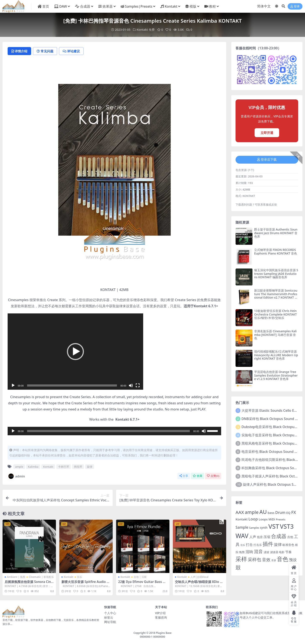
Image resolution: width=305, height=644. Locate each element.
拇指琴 (78, 467)
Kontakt (142, 30)
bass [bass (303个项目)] (271, 513)
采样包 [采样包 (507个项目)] (254, 559)
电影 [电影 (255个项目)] (282, 552)
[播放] (13, 385)
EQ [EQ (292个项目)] (288, 513)
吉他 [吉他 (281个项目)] (290, 537)
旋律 (90, 467)
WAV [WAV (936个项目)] (242, 536)
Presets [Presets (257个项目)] (281, 519)
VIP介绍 (160, 613)
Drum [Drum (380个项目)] (280, 512)
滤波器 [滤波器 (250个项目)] (274, 552)
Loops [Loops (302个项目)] (263, 519)
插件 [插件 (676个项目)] (268, 544)
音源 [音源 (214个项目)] (274, 560)
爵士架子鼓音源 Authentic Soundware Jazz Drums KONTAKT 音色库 (276, 233)
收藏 (198, 476)
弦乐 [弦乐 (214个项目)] (243, 545)
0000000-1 (146, 637)
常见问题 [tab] (45, 51)
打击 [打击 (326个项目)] (249, 545)
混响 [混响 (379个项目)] (249, 552)
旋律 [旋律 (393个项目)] (278, 544)
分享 (184, 476)
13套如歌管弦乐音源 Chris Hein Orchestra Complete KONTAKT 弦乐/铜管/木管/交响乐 (275, 314)
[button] (75, 352)
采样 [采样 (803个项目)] (241, 559)
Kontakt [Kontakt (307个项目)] (242, 519)
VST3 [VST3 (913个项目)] (287, 526)
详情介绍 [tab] (19, 51)
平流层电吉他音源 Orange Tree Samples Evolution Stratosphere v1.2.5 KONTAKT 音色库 (276, 375)
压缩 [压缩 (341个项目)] (267, 537)
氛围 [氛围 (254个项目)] (242, 552)
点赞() (213, 476)
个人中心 (110, 613)
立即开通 (267, 133)
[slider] (72, 385)
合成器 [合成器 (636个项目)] (279, 536)
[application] (75, 352)
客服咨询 (161, 617)
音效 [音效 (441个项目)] (266, 560)
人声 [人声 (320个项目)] (253, 537)
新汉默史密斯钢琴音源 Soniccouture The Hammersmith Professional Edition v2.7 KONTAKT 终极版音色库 (276, 296)
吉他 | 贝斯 (140, 577)
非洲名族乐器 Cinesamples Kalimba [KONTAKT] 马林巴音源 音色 (275, 335)
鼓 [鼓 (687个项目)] (238, 567)
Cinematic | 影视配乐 (41, 577)
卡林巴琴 (64, 467)
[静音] (131, 385)
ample (19, 467)
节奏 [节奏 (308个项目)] (288, 552)
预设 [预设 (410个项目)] (293, 560)
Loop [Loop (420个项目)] (253, 519)
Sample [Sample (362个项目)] (242, 527)
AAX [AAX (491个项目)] (240, 512)
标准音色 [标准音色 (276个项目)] (288, 545)
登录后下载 (267, 160)
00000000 (159, 637)
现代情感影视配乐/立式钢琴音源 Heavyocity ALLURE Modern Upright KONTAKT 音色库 (276, 355)
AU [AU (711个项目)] (263, 512)
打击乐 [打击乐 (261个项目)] (258, 545)
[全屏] (138, 385)
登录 (295, 6)
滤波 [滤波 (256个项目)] (266, 552)
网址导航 (110, 622)
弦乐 (79, 577)
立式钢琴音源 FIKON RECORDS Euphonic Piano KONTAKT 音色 (276, 252)
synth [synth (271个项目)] (264, 528)
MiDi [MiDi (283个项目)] (272, 519)
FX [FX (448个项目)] (294, 512)
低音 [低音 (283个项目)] (260, 537)
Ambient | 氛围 (16, 577)
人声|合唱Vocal (199, 577)
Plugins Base (164, 633)
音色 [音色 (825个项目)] (283, 559)
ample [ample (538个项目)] (252, 512)
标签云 (109, 617)
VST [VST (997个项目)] (274, 526)
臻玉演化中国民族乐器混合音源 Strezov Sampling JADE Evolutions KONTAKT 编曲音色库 (276, 274)
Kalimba (33, 467)
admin (16, 476)
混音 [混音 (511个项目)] (258, 551)
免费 (152, 30)
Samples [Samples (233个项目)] (254, 528)
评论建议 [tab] (71, 51)
